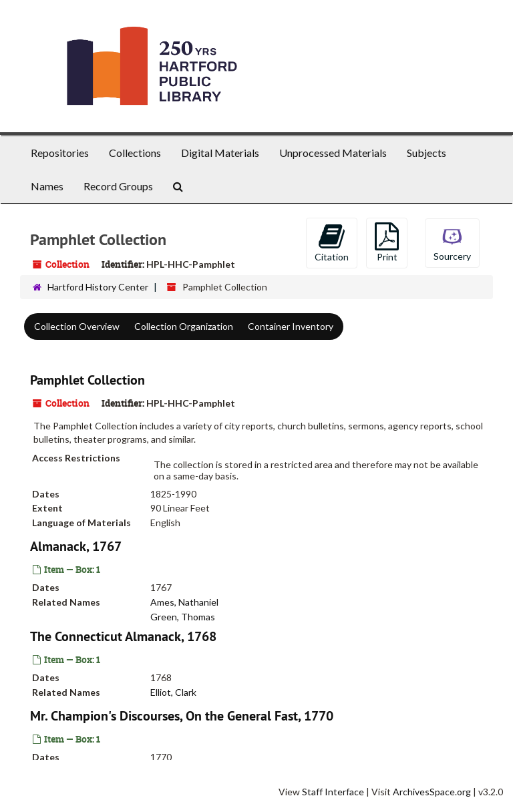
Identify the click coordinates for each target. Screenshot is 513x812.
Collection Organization (184, 326)
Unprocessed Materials (333, 153)
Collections (135, 153)
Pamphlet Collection (88, 380)
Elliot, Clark (173, 692)
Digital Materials (220, 153)
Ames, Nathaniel (184, 602)
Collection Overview (77, 326)
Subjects (426, 153)
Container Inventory (291, 326)
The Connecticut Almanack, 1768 (123, 636)
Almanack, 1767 (76, 546)
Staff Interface (333, 792)
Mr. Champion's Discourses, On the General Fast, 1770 (182, 716)
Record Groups (118, 186)
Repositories (60, 153)
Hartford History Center (98, 287)
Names (47, 186)
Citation (332, 242)
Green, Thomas (183, 616)
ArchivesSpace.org (432, 792)
